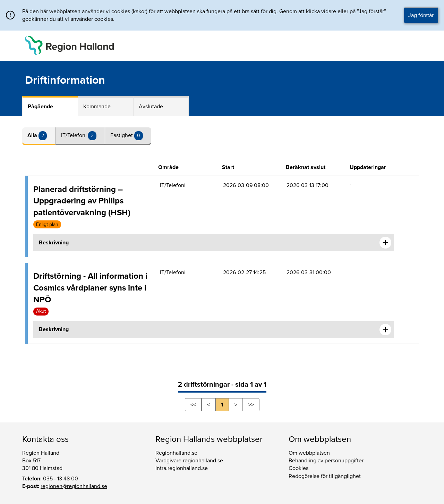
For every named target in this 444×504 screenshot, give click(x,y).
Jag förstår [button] (421, 15)
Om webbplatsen (309, 453)
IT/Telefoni (75, 135)
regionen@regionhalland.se (74, 486)
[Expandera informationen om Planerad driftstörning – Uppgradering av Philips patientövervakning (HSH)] (385, 243)
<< (193, 405)
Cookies (298, 468)
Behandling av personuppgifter (326, 461)
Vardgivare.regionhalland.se (189, 461)
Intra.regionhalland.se (182, 468)
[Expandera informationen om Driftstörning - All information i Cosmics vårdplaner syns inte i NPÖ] (385, 330)
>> (251, 405)
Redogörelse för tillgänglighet (325, 476)
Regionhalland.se (176, 453)
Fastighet (122, 135)
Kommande (97, 107)
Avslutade (151, 107)
